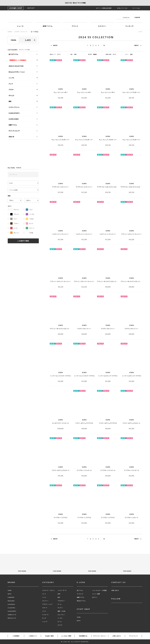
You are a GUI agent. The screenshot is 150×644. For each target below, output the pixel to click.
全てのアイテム (13, 54)
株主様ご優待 (50, 636)
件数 (72, 54)
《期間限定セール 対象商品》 (18, 60)
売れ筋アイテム (81, 601)
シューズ (45, 622)
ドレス (11, 84)
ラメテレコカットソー (84, 329)
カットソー (45, 601)
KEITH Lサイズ (12, 618)
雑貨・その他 (61, 611)
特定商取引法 (83, 636)
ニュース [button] (20, 26)
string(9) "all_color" (135, 54)
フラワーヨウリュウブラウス (84, 423)
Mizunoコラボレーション (17, 72)
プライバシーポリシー (100, 636)
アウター (11, 90)
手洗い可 (11, 137)
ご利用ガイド (33, 636)
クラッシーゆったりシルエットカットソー (110, 281)
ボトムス (11, 95)
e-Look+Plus (11, 608)
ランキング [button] (130, 26)
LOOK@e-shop (75, 17)
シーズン (60, 618)
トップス (11, 78)
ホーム (60, 604)
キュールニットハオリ (61, 92)
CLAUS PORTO (12, 611)
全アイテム (80, 590)
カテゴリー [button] (102, 26)
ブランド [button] (75, 26)
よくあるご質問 (66, 636)
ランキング (80, 594)
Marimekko (11, 601)
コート (44, 594)
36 (104, 45)
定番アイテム (13, 125)
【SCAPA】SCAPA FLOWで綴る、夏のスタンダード (75, 3)
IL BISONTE (11, 597)
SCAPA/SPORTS (14, 113)
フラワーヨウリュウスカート (131, 423)
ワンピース (45, 615)
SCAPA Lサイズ (12, 615)
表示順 (90, 54)
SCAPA (10, 590)
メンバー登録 (96, 594)
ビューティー (61, 615)
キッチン (60, 608)
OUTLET (31, 8)
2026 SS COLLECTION (16, 66)
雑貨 (10, 101)
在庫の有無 (109, 54)
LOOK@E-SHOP (16, 8)
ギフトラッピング (14, 131)
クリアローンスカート (132, 517)
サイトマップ (133, 636)
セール (60, 622)
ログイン (99, 8)
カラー (127, 54)
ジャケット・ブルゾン (49, 590)
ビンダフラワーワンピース (60, 423)
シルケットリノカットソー (61, 234)
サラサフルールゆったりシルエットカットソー (112, 187)
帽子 (59, 597)
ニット (44, 597)
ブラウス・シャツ (47, 604)
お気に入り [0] (122, 8)
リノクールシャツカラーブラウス (60, 376)
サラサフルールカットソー (61, 187)
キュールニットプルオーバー (131, 92)
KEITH (9, 594)
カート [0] (136, 8)
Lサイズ (60, 625)
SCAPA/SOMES (14, 119)
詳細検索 (137, 17)
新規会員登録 (107, 8)
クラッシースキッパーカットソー (132, 234)
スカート (45, 608)
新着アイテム (81, 597)
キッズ (44, 618)
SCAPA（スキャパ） (21, 32)
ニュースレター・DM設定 (99, 590)
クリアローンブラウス (60, 517)
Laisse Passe (11, 604)
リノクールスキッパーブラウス (108, 376)
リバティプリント (14, 107)
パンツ (44, 611)
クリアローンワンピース (84, 470)
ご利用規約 (16, 636)
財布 (59, 594)
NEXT (138, 45)
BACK (140, 32)
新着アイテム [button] (48, 26)
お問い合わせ (115, 590)
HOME (10, 32)
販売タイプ (53, 54)
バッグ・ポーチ (62, 590)
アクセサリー (61, 601)
